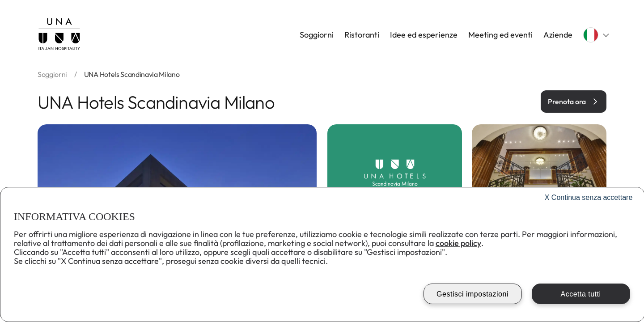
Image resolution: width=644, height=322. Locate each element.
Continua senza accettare (589, 197)
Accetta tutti (580, 294)
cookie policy (458, 243)
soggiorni (52, 74)
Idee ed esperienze (424, 35)
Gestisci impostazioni (472, 294)
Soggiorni (317, 35)
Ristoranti (362, 35)
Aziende (558, 35)
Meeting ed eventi (500, 35)
